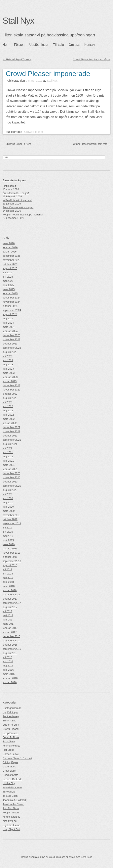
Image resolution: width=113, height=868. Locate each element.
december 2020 (11, 473)
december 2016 (11, 636)
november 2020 (11, 477)
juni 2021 (8, 452)
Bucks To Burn (11, 725)
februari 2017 (10, 628)
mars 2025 (9, 289)
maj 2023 (8, 365)
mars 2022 (9, 419)
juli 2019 (7, 528)
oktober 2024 (10, 306)
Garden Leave (11, 754)
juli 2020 (7, 494)
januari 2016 (10, 682)
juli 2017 (7, 611)
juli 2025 (7, 273)
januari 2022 (10, 423)
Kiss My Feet (10, 821)
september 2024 (12, 310)
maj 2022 (8, 411)
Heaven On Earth (12, 779)
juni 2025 (8, 277)
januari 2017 (10, 632)
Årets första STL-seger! (16, 193)
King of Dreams (11, 817)
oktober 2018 (10, 557)
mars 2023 (9, 373)
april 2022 (8, 415)
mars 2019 (9, 544)
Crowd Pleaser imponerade (48, 74)
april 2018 (8, 582)
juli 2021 (7, 448)
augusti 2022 (10, 398)
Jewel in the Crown (13, 804)
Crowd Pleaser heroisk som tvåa (92, 60)
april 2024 (8, 323)
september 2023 (12, 348)
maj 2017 (8, 615)
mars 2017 (9, 624)
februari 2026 (10, 247)
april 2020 (8, 507)
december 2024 (11, 298)
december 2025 (11, 256)
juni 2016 (8, 661)
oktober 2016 (10, 645)
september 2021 (12, 440)
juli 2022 (7, 402)
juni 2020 (8, 498)
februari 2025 (10, 293)
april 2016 (8, 670)
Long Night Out (11, 829)
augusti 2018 (10, 565)
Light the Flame (11, 825)
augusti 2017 (10, 607)
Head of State (10, 775)
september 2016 (12, 649)
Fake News (9, 741)
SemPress (86, 857)
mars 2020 (9, 511)
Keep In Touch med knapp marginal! (23, 215)
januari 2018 (10, 590)
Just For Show (11, 808)
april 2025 (8, 285)
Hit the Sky (9, 783)
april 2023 (8, 369)
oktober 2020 (10, 482)
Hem (6, 45)
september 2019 (12, 523)
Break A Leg (9, 721)
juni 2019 (8, 532)
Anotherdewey (11, 716)
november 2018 (11, 553)
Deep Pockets (11, 733)
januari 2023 (10, 381)
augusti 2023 (10, 352)
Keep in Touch (11, 813)
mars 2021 (9, 465)
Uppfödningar (39, 45)
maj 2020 (8, 503)
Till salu (58, 45)
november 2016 (11, 640)
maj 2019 (8, 536)
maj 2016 (8, 666)
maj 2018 (8, 578)
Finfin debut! (10, 186)
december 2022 (11, 385)
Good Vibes (9, 767)
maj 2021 (8, 457)
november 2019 (11, 515)
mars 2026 (9, 243)
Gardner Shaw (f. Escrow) (17, 758)
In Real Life (9, 792)
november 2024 (11, 302)
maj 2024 (8, 319)
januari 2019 (10, 548)
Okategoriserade (12, 708)
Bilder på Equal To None (17, 60)
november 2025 (11, 260)
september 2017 (12, 603)
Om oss (74, 45)
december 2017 (11, 594)
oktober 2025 (10, 264)
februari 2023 (10, 377)
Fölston (19, 45)
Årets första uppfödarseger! (18, 207)
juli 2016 (7, 657)
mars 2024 (9, 327)
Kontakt (90, 45)
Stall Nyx (18, 21)
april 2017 (8, 620)
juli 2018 (7, 569)
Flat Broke (8, 750)
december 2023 (11, 335)
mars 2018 (9, 586)
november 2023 (11, 339)
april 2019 (8, 540)
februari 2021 (10, 469)
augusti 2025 (10, 268)
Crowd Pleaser (34, 132)
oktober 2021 (10, 436)
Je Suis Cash (10, 796)
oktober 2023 (10, 344)
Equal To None (11, 737)
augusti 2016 (10, 653)
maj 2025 (8, 281)
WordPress (55, 857)
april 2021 (8, 461)
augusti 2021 (10, 444)
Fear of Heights (11, 746)
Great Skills (9, 771)
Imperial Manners (12, 787)
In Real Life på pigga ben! (17, 200)
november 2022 (11, 390)
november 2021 (11, 431)
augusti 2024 (10, 314)
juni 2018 (8, 574)
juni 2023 (8, 360)
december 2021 (11, 427)
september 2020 (12, 486)
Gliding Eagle (10, 762)
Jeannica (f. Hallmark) (15, 800)
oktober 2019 (10, 519)
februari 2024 (10, 331)
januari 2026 (10, 252)
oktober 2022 (10, 394)
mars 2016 (9, 674)
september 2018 (12, 561)
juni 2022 (8, 406)
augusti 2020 (10, 490)
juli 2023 (7, 356)
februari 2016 (10, 678)
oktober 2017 (10, 599)
